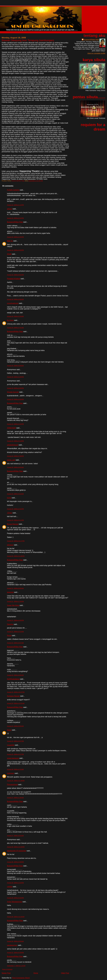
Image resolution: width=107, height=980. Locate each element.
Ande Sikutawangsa (15, 902)
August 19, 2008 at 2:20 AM (15, 316)
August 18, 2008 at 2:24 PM (15, 218)
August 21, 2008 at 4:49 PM (15, 620)
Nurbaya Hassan (13, 696)
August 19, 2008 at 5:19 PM (15, 441)
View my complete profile (96, 53)
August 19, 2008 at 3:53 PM (15, 388)
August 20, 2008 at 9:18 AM (15, 494)
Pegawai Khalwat (14, 279)
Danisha (10, 624)
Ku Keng (10, 320)
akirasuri (10, 545)
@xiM (9, 254)
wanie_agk (11, 460)
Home (36, 973)
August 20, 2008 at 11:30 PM (16, 556)
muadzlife (11, 745)
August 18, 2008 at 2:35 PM (15, 237)
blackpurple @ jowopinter (17, 851)
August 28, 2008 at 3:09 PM (15, 862)
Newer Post (6, 973)
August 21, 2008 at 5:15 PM (15, 632)
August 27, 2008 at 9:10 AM (15, 836)
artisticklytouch (13, 445)
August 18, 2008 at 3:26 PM (15, 250)
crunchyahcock (13, 303)
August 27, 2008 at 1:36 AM (15, 798)
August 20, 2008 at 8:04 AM (15, 467)
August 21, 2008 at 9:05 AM (15, 588)
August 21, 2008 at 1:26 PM (15, 601)
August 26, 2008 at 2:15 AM (15, 769)
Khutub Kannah (13, 392)
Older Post (65, 973)
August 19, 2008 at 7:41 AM (15, 328)
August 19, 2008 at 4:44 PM (15, 424)
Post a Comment (7, 969)
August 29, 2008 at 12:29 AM (16, 917)
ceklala (10, 887)
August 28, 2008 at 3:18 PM (15, 883)
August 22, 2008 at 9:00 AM (15, 675)
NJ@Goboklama (13, 679)
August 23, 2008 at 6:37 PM (15, 741)
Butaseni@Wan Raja (15, 222)
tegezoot (10, 592)
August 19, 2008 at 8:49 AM (15, 366)
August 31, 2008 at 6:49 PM (15, 953)
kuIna (9, 498)
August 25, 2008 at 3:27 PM (15, 754)
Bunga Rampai (13, 524)
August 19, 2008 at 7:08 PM (15, 456)
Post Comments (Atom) (21, 978)
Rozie (9, 636)
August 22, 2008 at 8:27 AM (15, 643)
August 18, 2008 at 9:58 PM (15, 299)
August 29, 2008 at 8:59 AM (15, 941)
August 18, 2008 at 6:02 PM (15, 275)
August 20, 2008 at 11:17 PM (16, 541)
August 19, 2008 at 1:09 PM (15, 377)
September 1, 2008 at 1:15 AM (16, 966)
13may (10, 513)
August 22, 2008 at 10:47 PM (16, 692)
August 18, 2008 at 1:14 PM (15, 205)
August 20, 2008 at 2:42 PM (15, 509)
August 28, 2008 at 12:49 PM (16, 847)
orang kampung (13, 758)
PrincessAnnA (12, 785)
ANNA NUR (11, 428)
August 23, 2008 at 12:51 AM (16, 703)
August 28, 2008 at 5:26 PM (15, 898)
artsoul (10, 209)
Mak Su (10, 241)
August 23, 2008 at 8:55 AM (15, 726)
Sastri (9, 730)
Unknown (11, 773)
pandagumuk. (12, 945)
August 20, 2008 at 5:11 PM (15, 520)
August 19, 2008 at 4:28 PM (15, 399)
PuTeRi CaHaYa (13, 190)
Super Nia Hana (13, 605)
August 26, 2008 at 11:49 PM (16, 781)
